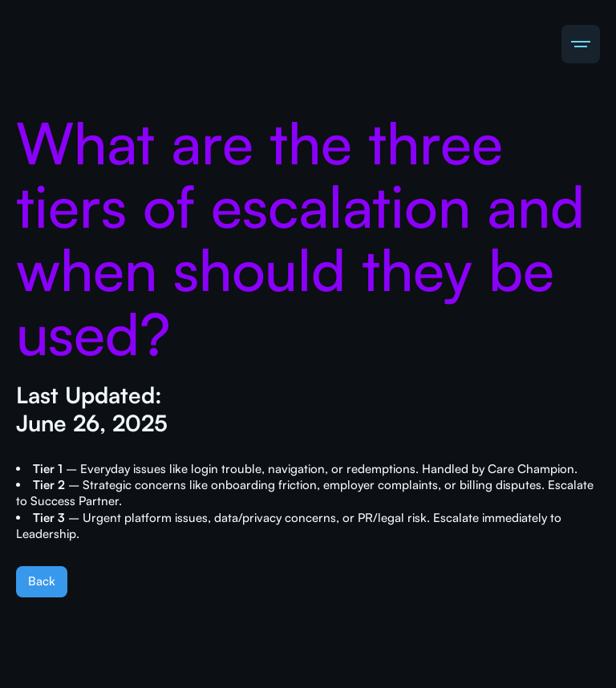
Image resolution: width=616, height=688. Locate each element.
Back (42, 581)
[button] (581, 44)
